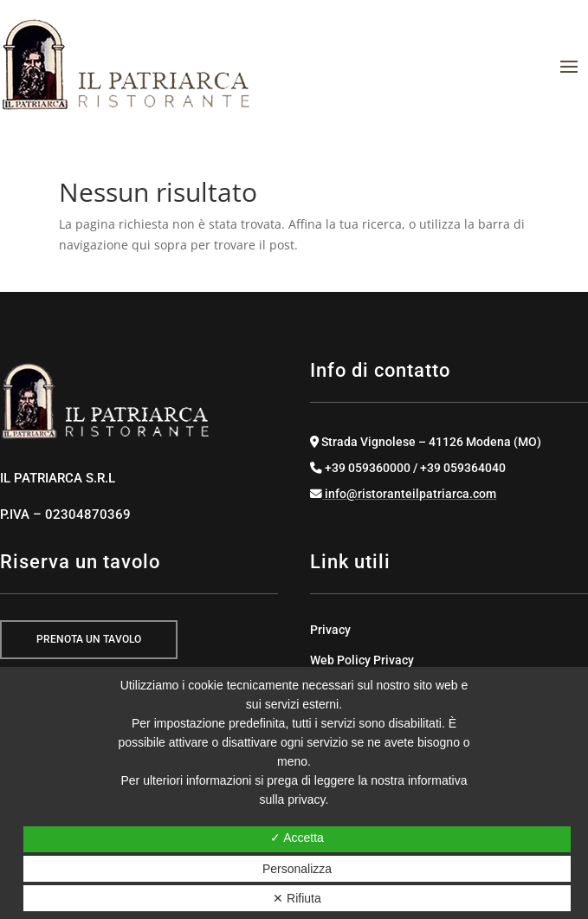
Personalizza (297, 869)
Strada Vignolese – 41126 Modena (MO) (426, 442)
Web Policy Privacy (362, 660)
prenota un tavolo (89, 639)
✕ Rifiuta (297, 898)
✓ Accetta (297, 838)
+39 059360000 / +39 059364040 (408, 468)
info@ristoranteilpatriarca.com (403, 494)
